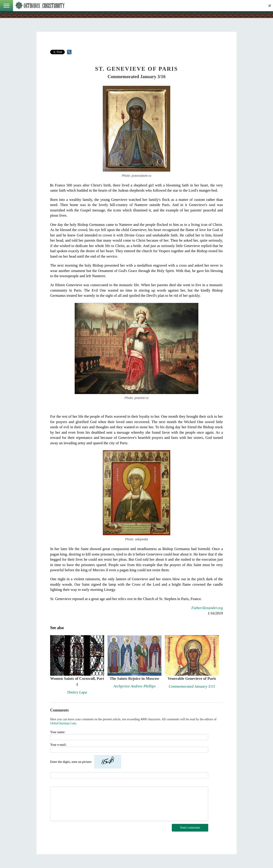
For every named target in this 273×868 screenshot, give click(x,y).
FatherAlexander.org (207, 608)
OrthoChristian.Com (63, 723)
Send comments (190, 828)
